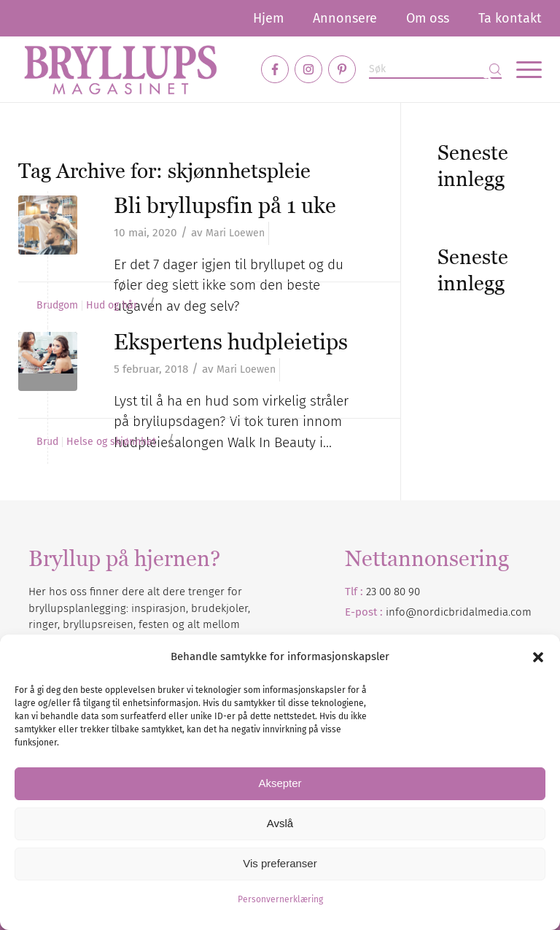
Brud (47, 442)
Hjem (268, 18)
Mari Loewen (235, 233)
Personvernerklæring (280, 899)
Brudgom (57, 306)
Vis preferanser (280, 863)
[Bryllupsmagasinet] (120, 69)
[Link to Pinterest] (342, 69)
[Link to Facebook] (275, 69)
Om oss (428, 18)
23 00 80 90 (393, 592)
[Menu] (522, 69)
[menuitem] (268, 18)
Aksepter (280, 783)
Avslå (280, 823)
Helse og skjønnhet (111, 442)
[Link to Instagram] (308, 69)
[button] (538, 657)
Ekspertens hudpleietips (231, 342)
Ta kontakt (510, 18)
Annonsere (345, 18)
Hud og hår (112, 306)
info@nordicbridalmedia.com (459, 612)
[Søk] (435, 70)
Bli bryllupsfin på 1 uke (225, 205)
